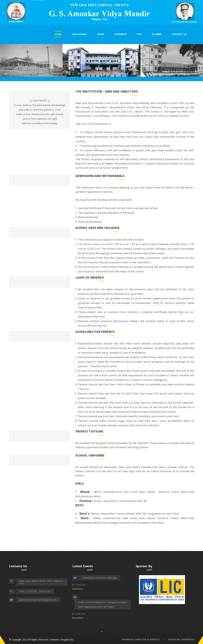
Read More (78, 589)
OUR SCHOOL (79, 34)
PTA (139, 34)
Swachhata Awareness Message (100, 578)
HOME (58, 34)
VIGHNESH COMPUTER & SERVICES (141, 639)
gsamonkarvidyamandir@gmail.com (38, 600)
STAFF (101, 34)
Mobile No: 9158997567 (181, 639)
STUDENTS (121, 34)
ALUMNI (157, 34)
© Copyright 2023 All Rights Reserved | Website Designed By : (42, 640)
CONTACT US (179, 34)
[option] (101, 12)
